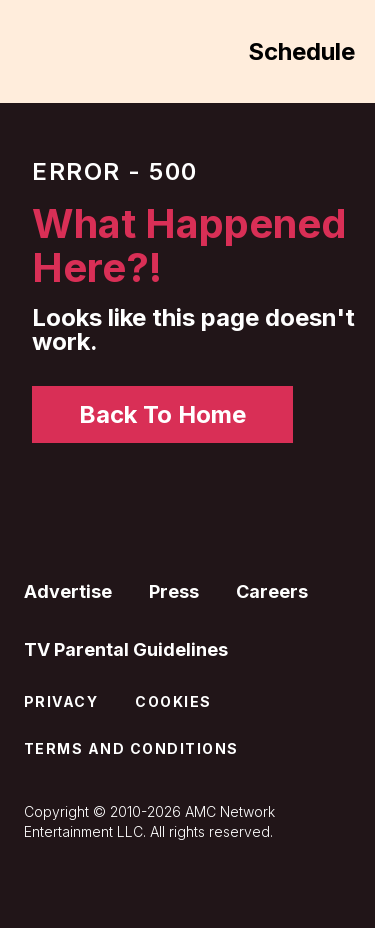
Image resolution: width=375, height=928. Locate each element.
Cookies (173, 701)
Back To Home (162, 414)
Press (174, 591)
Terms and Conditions (131, 748)
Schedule (301, 51)
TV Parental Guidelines (126, 649)
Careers (272, 591)
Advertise (68, 591)
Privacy (61, 701)
